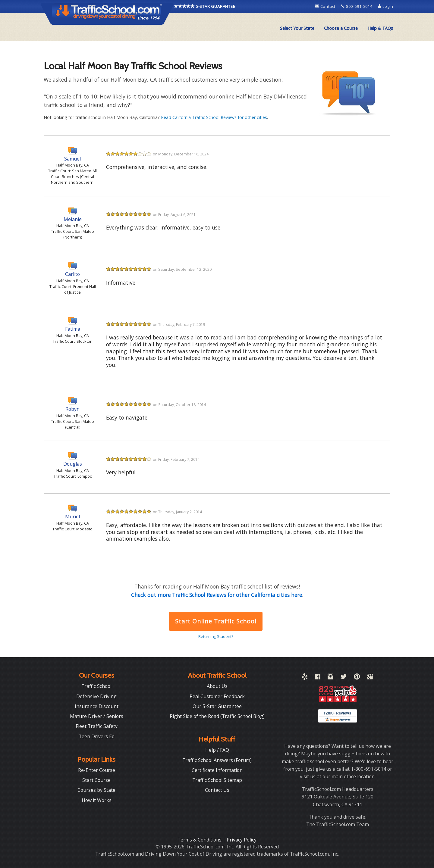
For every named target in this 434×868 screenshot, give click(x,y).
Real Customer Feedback (217, 696)
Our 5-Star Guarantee (217, 706)
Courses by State (96, 790)
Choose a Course (341, 28)
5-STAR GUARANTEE (205, 6)
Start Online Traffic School (216, 621)
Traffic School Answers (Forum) (217, 760)
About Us (217, 686)
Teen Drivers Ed (97, 736)
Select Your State (297, 28)
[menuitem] (297, 28)
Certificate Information (217, 770)
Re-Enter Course (97, 770)
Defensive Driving (96, 696)
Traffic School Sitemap (217, 780)
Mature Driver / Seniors (97, 716)
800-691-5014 (357, 6)
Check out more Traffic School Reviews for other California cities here (217, 595)
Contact (326, 6)
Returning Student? (216, 636)
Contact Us (217, 790)
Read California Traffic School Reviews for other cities (214, 117)
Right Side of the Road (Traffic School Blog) (217, 716)
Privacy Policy (242, 840)
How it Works (97, 800)
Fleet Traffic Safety (97, 726)
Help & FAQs (380, 28)
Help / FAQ (217, 750)
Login (386, 6)
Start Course (96, 780)
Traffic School (96, 686)
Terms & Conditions (200, 840)
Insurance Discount (97, 706)
